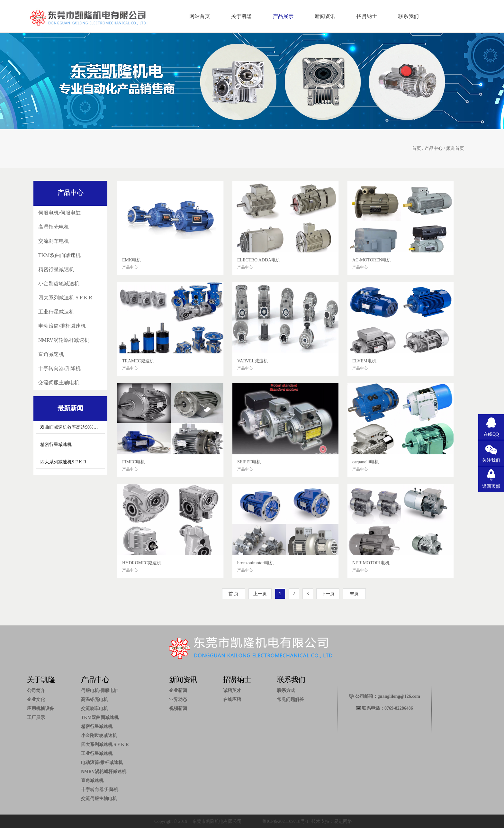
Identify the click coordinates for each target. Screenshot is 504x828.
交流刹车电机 (54, 241)
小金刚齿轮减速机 (59, 283)
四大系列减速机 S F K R (65, 298)
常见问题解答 (291, 700)
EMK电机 (132, 260)
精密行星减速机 (56, 269)
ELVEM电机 (364, 361)
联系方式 (286, 691)
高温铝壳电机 (54, 227)
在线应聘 (232, 700)
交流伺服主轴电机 (59, 382)
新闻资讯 (325, 16)
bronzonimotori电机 (256, 563)
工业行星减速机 (56, 312)
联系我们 (409, 16)
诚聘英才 (232, 691)
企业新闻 (178, 691)
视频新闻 (178, 709)
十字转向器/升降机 (59, 368)
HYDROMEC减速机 (142, 563)
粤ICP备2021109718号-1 (285, 821)
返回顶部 (491, 486)
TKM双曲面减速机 (59, 255)
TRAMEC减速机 (138, 361)
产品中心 (434, 148)
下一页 (328, 594)
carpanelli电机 (366, 462)
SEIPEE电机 (249, 462)
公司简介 (36, 691)
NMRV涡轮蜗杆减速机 (64, 340)
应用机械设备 (40, 709)
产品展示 (283, 16)
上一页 (260, 594)
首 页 (234, 594)
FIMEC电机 (134, 462)
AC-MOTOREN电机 (372, 260)
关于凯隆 (241, 16)
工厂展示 (36, 718)
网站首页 (200, 16)
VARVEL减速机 (253, 361)
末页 (354, 594)
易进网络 (343, 821)
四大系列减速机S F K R (63, 462)
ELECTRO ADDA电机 (259, 260)
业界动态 (178, 700)
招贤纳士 (367, 16)
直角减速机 (51, 354)
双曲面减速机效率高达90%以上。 (74, 427)
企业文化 (36, 700)
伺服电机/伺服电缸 (59, 213)
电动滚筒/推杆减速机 (62, 326)
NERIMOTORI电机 (371, 563)
